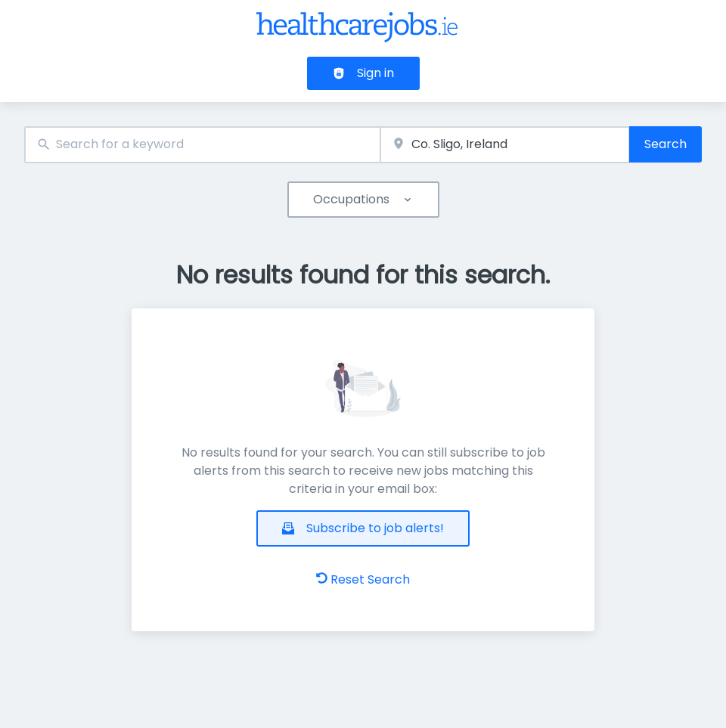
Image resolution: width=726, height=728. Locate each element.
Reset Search (363, 579)
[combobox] (202, 145)
